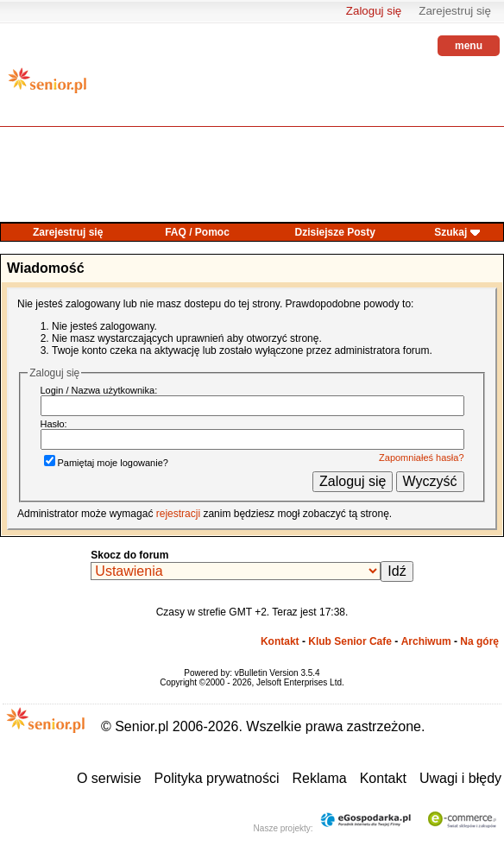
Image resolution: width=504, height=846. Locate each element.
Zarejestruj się (455, 11)
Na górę (479, 641)
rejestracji (178, 514)
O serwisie (109, 778)
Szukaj (450, 232)
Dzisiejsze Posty (335, 232)
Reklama (320, 778)
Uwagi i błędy (460, 778)
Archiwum (426, 641)
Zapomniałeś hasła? (421, 458)
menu (469, 46)
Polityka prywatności (217, 778)
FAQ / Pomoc (197, 232)
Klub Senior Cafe (350, 641)
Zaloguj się (374, 11)
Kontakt (280, 641)
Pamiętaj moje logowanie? (106, 463)
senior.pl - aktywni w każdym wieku (47, 87)
